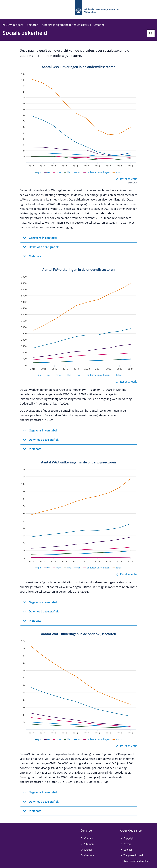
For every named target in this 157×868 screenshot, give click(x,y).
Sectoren (33, 25)
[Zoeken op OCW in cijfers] (151, 33)
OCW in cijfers (13, 25)
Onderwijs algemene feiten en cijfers (65, 25)
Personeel (99, 25)
